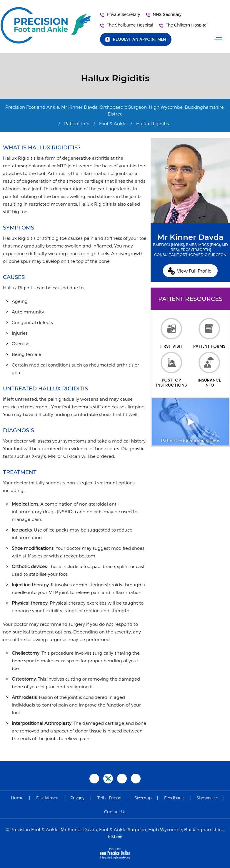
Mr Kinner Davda (190, 245)
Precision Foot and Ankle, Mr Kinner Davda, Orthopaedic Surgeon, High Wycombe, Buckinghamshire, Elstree (115, 110)
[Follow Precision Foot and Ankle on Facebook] (94, 779)
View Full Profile (194, 271)
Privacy (77, 798)
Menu (219, 39)
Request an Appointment (141, 39)
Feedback (174, 798)
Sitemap (143, 798)
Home (17, 798)
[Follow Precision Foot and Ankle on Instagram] (136, 779)
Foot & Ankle (113, 123)
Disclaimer (47, 798)
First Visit (171, 333)
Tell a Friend (110, 798)
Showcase (207, 798)
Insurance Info (209, 370)
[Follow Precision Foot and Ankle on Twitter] (108, 779)
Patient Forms (209, 333)
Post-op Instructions (171, 370)
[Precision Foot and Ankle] (46, 25)
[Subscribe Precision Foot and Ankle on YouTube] (122, 779)
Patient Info (77, 123)
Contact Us (115, 812)
